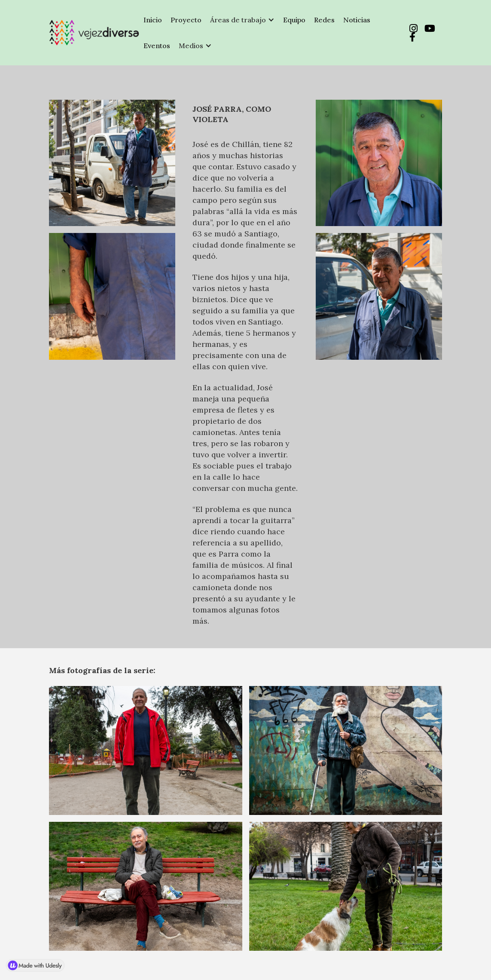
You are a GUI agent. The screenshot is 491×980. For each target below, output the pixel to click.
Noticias (357, 20)
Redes (324, 20)
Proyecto (186, 20)
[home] (94, 33)
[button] (242, 20)
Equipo (294, 20)
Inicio (153, 20)
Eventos (157, 46)
